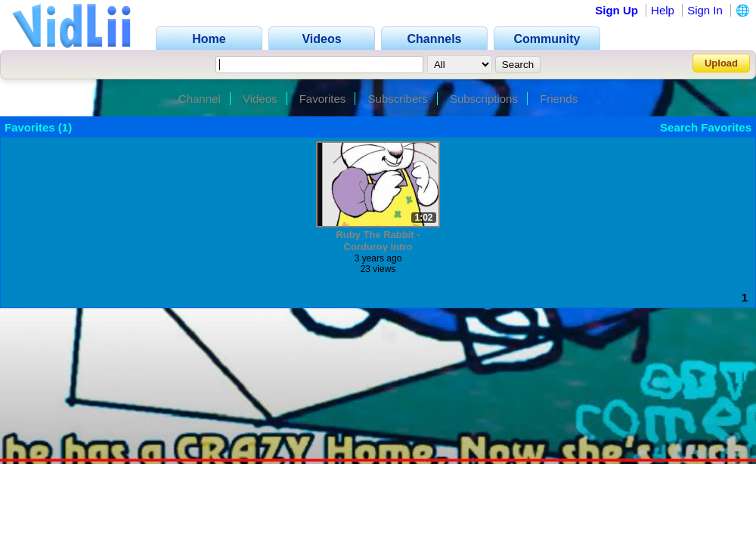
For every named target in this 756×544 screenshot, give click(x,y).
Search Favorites (706, 127)
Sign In (705, 10)
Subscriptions (484, 99)
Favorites (323, 99)
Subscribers (398, 99)
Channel (200, 99)
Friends (559, 99)
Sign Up (617, 10)
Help (663, 10)
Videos (260, 99)
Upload (721, 63)
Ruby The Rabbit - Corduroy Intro (378, 241)
